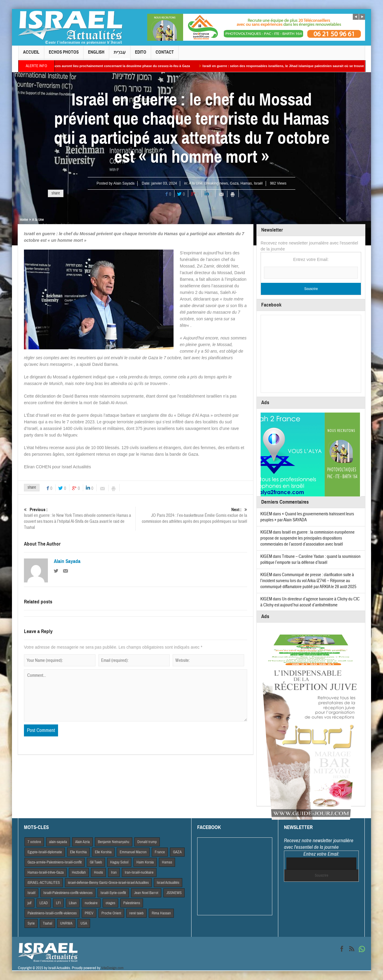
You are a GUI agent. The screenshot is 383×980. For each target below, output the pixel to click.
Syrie (31, 923)
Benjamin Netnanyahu (114, 842)
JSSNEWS (174, 893)
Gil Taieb (96, 862)
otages (110, 903)
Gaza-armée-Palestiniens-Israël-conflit (55, 862)
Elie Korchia (78, 852)
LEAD (44, 903)
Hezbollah (79, 872)
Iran (114, 872)
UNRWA (66, 923)
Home (24, 220)
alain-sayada (58, 842)
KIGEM (266, 514)
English (96, 55)
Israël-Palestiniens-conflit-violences (68, 893)
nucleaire (91, 903)
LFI (58, 903)
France (160, 852)
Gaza (234, 183)
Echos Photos (64, 55)
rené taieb (136, 913)
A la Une (196, 183)
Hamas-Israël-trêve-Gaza (46, 872)
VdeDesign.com (112, 968)
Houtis (98, 872)
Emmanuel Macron (133, 852)
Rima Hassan (161, 913)
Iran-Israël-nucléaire (139, 872)
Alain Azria (82, 842)
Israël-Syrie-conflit (113, 893)
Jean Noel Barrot (146, 893)
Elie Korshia (103, 852)
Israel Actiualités (168, 883)
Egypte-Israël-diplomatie (45, 852)
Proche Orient (111, 913)
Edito (141, 55)
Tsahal (47, 923)
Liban (73, 903)
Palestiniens (132, 903)
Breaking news (216, 183)
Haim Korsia (145, 862)
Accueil (31, 55)
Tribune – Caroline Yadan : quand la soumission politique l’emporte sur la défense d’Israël (310, 560)
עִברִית (120, 55)
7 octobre (34, 842)
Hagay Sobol (119, 862)
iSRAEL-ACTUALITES (44, 883)
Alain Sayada (124, 183)
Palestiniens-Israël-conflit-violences (52, 913)
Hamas (246, 183)
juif (29, 903)
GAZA (177, 852)
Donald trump (147, 842)
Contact (165, 55)
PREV (89, 913)
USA (84, 923)
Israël (258, 183)
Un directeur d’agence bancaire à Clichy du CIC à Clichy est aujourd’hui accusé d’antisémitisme (310, 602)
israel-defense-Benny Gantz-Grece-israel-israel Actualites (108, 883)
